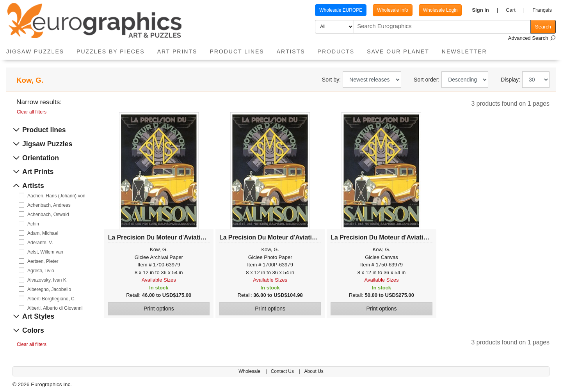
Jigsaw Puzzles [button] (35, 51)
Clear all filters (32, 112)
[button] (485, 10)
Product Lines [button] (237, 51)
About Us (314, 371)
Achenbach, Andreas (49, 205)
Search (543, 27)
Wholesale (250, 371)
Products (339, 49)
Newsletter (464, 51)
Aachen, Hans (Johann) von (56, 196)
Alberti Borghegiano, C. (52, 299)
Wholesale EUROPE (341, 10)
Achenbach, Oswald (48, 215)
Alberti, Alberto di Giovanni (55, 308)
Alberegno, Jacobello (49, 289)
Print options (159, 309)
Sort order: (427, 80)
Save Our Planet (398, 51)
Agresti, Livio (41, 271)
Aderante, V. (40, 243)
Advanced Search (532, 38)
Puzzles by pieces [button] (111, 51)
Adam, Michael (43, 233)
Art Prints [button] (177, 51)
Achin (33, 224)
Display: (510, 80)
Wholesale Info (392, 10)
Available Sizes (159, 280)
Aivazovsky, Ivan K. (47, 280)
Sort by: (331, 80)
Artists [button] (291, 51)
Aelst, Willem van (45, 252)
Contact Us (283, 371)
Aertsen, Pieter (43, 261)
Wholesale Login (440, 10)
